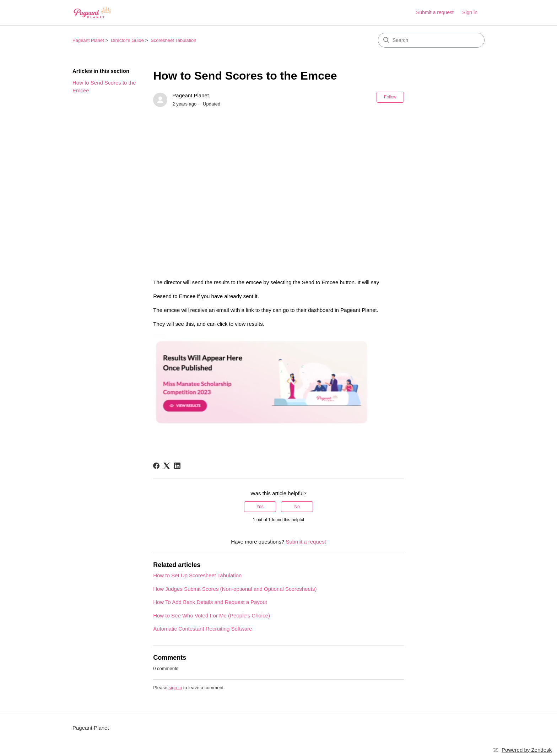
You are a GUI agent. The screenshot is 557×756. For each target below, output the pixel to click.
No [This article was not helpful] (297, 507)
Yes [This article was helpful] (260, 507)
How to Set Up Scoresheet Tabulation (197, 575)
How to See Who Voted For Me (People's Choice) (212, 615)
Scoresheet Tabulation (173, 40)
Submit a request (435, 12)
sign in (175, 688)
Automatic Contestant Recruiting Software (202, 629)
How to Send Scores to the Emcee (104, 87)
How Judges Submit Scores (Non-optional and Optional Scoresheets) (235, 589)
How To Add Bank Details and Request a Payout (210, 602)
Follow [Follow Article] (390, 97)
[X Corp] (167, 466)
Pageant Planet (88, 40)
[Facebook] (156, 466)
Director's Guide (127, 40)
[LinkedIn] (177, 466)
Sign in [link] (470, 12)
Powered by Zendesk (527, 750)
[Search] (431, 40)
